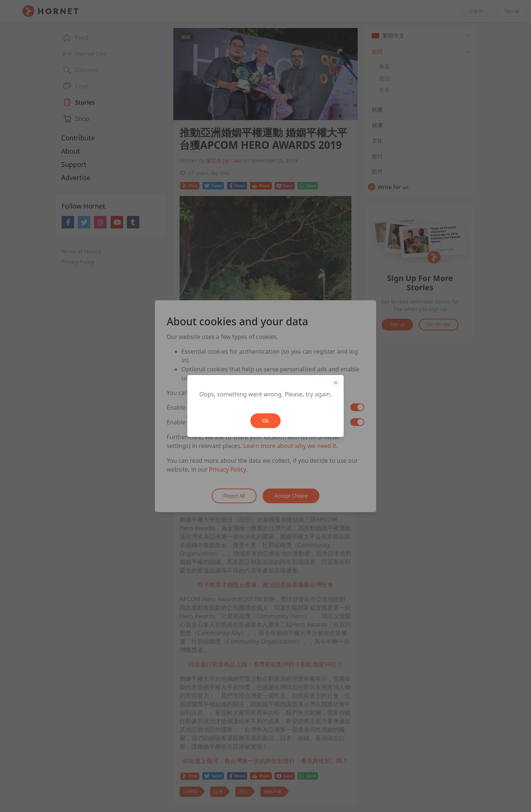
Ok (265, 421)
